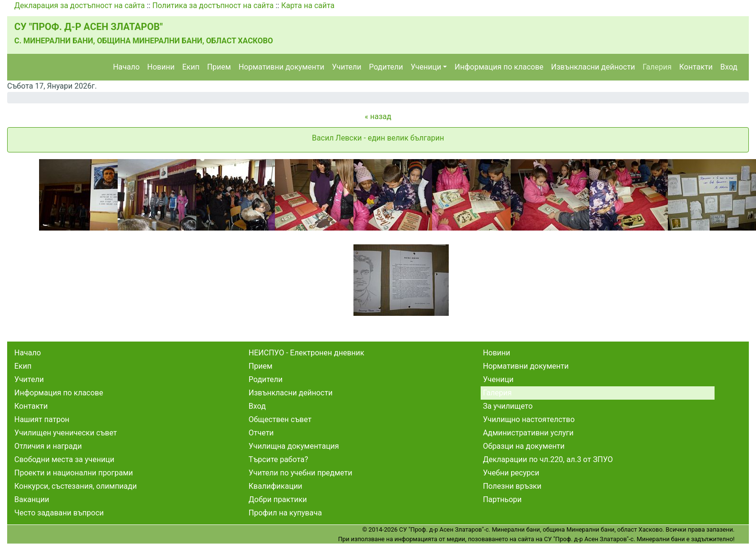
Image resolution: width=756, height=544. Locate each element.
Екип (191, 67)
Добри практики (278, 499)
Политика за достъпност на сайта (213, 5)
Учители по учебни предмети (301, 473)
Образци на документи (524, 446)
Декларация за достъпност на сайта (80, 5)
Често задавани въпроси (59, 513)
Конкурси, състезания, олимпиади (76, 486)
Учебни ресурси (511, 473)
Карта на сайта (308, 5)
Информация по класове (499, 67)
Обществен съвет (280, 419)
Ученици (426, 67)
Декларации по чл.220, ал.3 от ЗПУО (548, 459)
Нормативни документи (282, 67)
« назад (378, 116)
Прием (219, 67)
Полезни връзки (512, 486)
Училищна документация (294, 446)
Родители (386, 67)
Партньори (502, 499)
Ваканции (32, 499)
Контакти (696, 67)
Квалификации (276, 486)
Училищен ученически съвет (66, 433)
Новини (161, 67)
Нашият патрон (42, 419)
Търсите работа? (278, 459)
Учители (347, 67)
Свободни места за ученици (64, 459)
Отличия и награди (48, 446)
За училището (508, 406)
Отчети (261, 433)
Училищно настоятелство (529, 419)
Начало (126, 67)
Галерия (657, 67)
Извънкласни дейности (593, 67)
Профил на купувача (285, 513)
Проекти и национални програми (74, 473)
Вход (729, 67)
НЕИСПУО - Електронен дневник (307, 353)
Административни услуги (528, 433)
